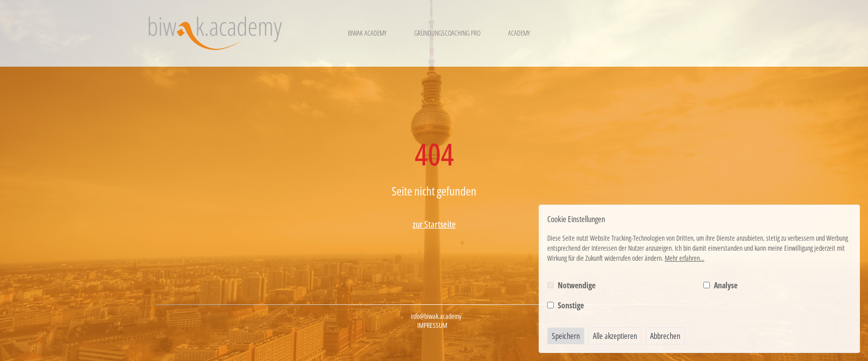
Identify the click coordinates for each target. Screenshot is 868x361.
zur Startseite (434, 224)
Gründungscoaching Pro (447, 33)
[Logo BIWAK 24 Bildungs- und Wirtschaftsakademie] (215, 33)
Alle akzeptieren (615, 336)
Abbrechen (665, 336)
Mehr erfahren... (685, 258)
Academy (519, 33)
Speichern (566, 336)
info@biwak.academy (436, 316)
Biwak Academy (367, 33)
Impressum (432, 325)
